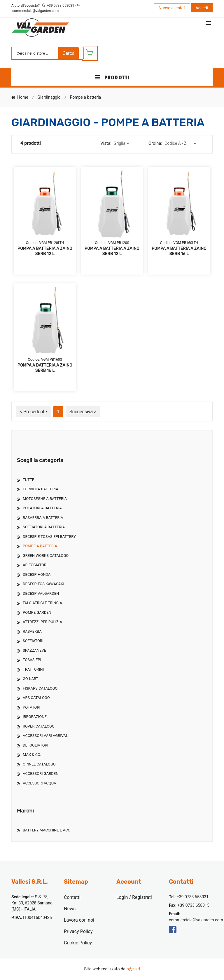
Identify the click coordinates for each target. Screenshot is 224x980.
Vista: (106, 143)
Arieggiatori (35, 565)
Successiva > (83, 412)
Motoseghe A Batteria (45, 499)
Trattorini (33, 669)
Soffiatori (33, 641)
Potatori (32, 707)
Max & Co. (32, 755)
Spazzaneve (34, 650)
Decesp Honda (37, 574)
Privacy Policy (78, 931)
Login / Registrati (134, 897)
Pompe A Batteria (40, 546)
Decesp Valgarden (41, 593)
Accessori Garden (41, 774)
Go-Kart (30, 679)
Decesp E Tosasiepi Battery (49, 537)
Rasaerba (32, 631)
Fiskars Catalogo (40, 688)
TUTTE (28, 480)
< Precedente (33, 412)
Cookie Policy (78, 943)
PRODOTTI (112, 78)
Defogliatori (35, 745)
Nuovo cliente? (172, 8)
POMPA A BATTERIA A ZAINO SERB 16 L (179, 251)
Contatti (72, 897)
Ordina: (155, 143)
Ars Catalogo (36, 698)
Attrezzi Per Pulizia (42, 622)
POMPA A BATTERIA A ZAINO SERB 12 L (45, 251)
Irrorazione (35, 717)
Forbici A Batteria (41, 489)
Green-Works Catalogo (46, 556)
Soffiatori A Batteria (44, 527)
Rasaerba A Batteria (43, 518)
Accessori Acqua (39, 783)
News (70, 909)
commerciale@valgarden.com (35, 11)
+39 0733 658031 (61, 6)
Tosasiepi (32, 660)
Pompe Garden (37, 612)
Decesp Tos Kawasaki (43, 584)
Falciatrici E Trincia (42, 603)
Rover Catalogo (39, 726)
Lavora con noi (79, 920)
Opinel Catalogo (39, 764)
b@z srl (133, 969)
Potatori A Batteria (42, 508)
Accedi (202, 8)
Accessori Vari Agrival (45, 736)
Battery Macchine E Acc (47, 830)
